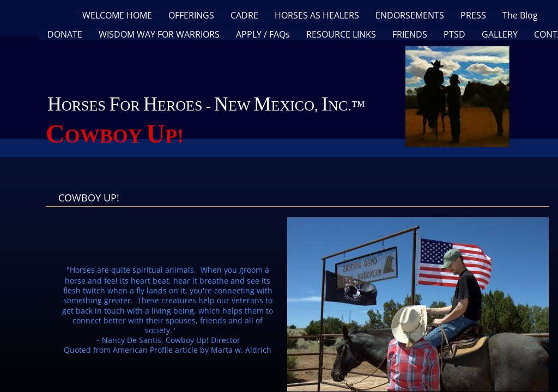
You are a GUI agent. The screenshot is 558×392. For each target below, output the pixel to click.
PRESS (473, 16)
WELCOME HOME (117, 16)
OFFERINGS (191, 16)
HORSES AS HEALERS (317, 16)
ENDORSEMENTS (410, 16)
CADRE (244, 16)
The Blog (520, 16)
